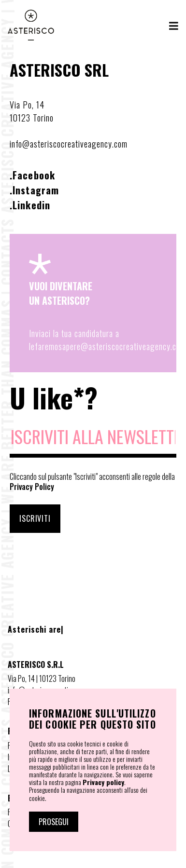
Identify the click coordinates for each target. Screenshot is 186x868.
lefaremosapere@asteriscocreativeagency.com (107, 346)
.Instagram (34, 190)
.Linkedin (30, 205)
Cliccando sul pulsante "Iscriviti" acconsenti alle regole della (92, 481)
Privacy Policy (32, 487)
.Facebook (32, 175)
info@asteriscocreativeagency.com (69, 144)
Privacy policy (103, 782)
